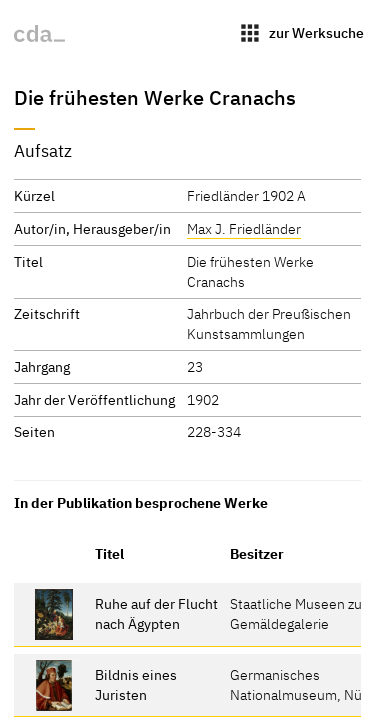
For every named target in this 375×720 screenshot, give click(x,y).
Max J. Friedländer (244, 228)
